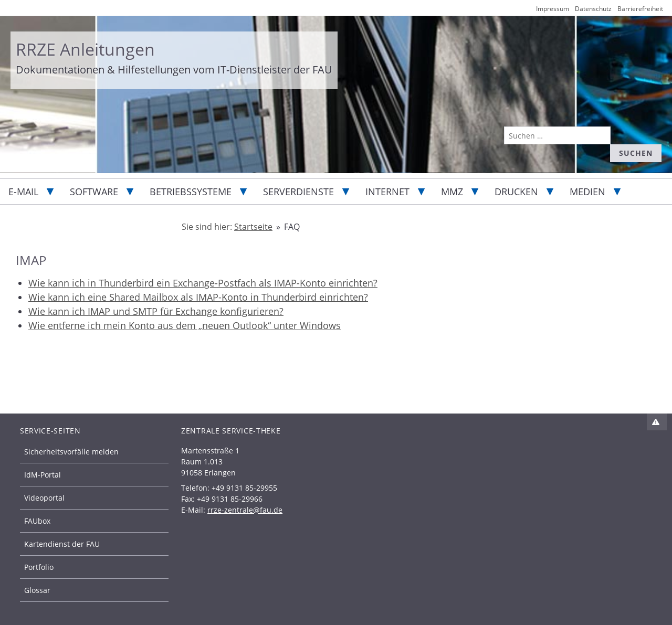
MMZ (452, 192)
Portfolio (39, 567)
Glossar (37, 590)
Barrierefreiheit (640, 9)
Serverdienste (298, 192)
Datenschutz (593, 9)
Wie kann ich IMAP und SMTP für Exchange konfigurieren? (156, 311)
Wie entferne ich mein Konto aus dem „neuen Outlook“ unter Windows (185, 325)
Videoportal (44, 498)
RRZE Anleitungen (85, 49)
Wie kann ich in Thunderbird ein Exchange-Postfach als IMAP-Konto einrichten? (203, 283)
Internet (387, 192)
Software (94, 192)
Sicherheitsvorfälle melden (71, 452)
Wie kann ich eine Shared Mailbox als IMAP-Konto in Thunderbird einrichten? (198, 297)
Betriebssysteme (191, 192)
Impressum (553, 9)
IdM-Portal (43, 475)
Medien (587, 192)
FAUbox (37, 521)
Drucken (516, 192)
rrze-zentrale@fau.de (245, 510)
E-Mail (23, 192)
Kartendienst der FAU (62, 544)
